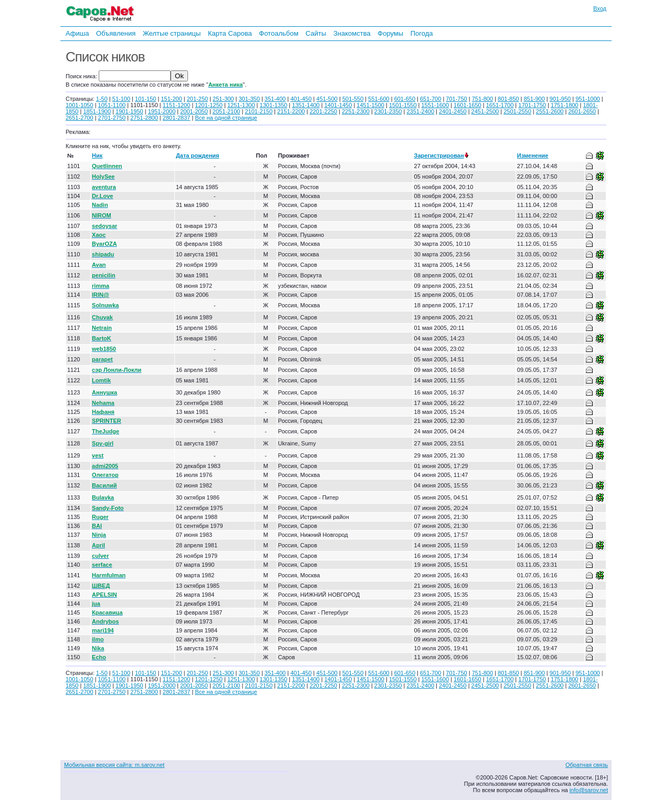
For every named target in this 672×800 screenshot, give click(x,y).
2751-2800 (144, 118)
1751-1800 (565, 105)
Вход (600, 8)
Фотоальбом (279, 33)
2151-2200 (291, 111)
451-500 (327, 99)
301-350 (249, 99)
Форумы (390, 33)
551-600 (379, 99)
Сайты (316, 33)
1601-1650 (468, 105)
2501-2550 (517, 111)
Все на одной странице (226, 118)
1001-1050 (80, 105)
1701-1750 (532, 105)
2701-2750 (112, 118)
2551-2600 (550, 111)
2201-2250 (324, 111)
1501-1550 (403, 105)
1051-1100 (112, 105)
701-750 (456, 99)
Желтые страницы (172, 33)
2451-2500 (485, 111)
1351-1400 (306, 105)
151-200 (171, 99)
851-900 (534, 99)
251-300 (223, 99)
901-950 (560, 99)
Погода (422, 33)
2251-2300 (356, 111)
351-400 (275, 99)
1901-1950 (129, 111)
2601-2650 (582, 111)
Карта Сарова (230, 33)
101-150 (145, 99)
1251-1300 (241, 105)
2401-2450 (453, 111)
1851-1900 (97, 111)
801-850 (508, 99)
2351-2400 (420, 111)
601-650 (405, 99)
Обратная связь (587, 765)
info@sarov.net (589, 790)
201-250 (197, 99)
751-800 (482, 99)
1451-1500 (370, 105)
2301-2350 (388, 111)
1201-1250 (209, 105)
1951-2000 (162, 111)
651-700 (430, 99)
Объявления (116, 33)
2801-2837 (177, 118)
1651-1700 (500, 105)
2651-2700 (80, 118)
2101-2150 (259, 111)
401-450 (301, 99)
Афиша (77, 33)
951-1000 (588, 99)
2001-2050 (194, 111)
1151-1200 (177, 105)
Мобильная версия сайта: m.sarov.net (114, 765)
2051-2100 (227, 111)
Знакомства (352, 33)
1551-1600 (435, 105)
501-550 (353, 99)
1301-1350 (274, 105)
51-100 (121, 99)
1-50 (102, 99)
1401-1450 (338, 105)
